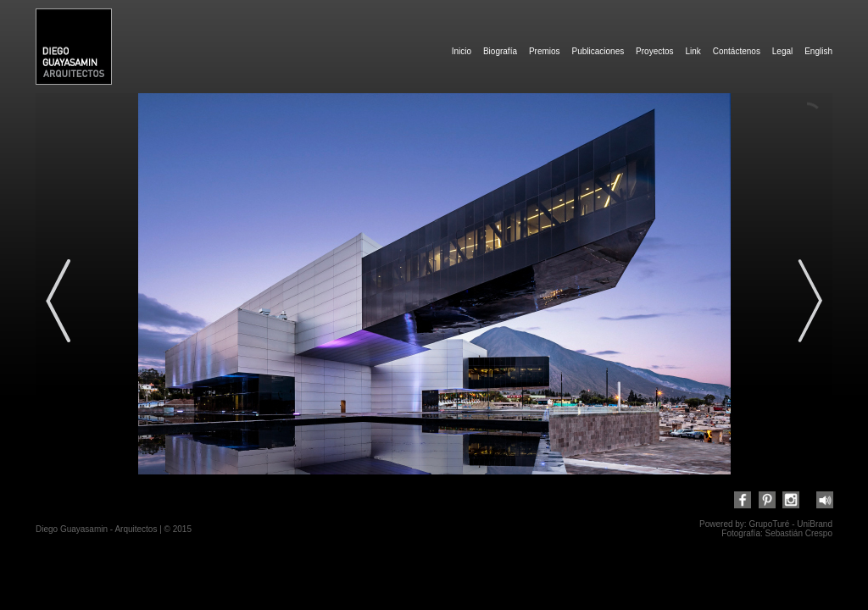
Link (693, 51)
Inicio (462, 51)
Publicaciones (598, 51)
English (818, 51)
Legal (782, 51)
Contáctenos (737, 51)
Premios (545, 51)
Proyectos (654, 51)
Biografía (500, 51)
